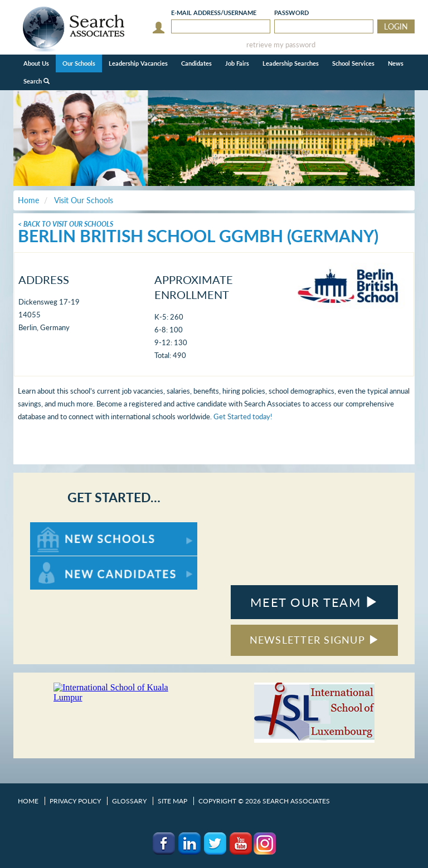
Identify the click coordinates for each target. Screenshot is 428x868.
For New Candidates (65, 561)
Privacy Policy (75, 801)
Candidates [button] (196, 63)
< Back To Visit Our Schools (65, 224)
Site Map (172, 801)
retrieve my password (281, 45)
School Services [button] (353, 63)
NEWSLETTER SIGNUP (315, 640)
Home (28, 801)
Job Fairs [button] (237, 63)
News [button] (396, 63)
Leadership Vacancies (138, 63)
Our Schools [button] (79, 63)
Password (291, 13)
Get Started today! (243, 416)
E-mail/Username (214, 13)
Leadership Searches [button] (291, 63)
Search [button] (37, 81)
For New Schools (59, 528)
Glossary (129, 801)
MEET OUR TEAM (314, 602)
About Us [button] (36, 63)
